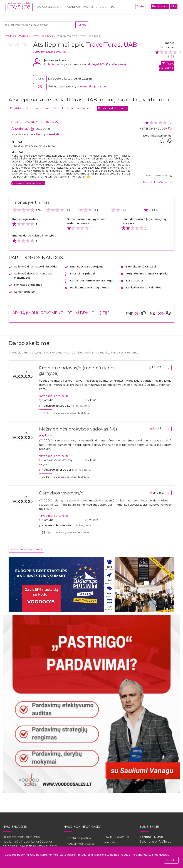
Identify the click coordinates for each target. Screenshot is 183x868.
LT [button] (173, 6)
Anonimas (20, 129)
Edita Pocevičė (54, 64)
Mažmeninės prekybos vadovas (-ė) (78, 429)
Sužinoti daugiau (159, 855)
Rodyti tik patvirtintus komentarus (29, 108)
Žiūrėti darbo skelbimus (26, 549)
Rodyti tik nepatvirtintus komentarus (74, 108)
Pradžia (9, 36)
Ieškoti (82, 25)
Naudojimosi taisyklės (81, 844)
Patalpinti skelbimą (116, 837)
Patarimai (73, 7)
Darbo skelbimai (50, 7)
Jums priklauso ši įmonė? (50, 52)
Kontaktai (110, 842)
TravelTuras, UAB (42, 36)
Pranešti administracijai (158, 175)
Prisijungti (143, 6)
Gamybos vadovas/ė (61, 493)
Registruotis (160, 6)
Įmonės (88, 7)
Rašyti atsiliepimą (167, 66)
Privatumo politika (79, 838)
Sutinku (171, 860)
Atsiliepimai (106, 7)
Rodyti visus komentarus (112, 108)
